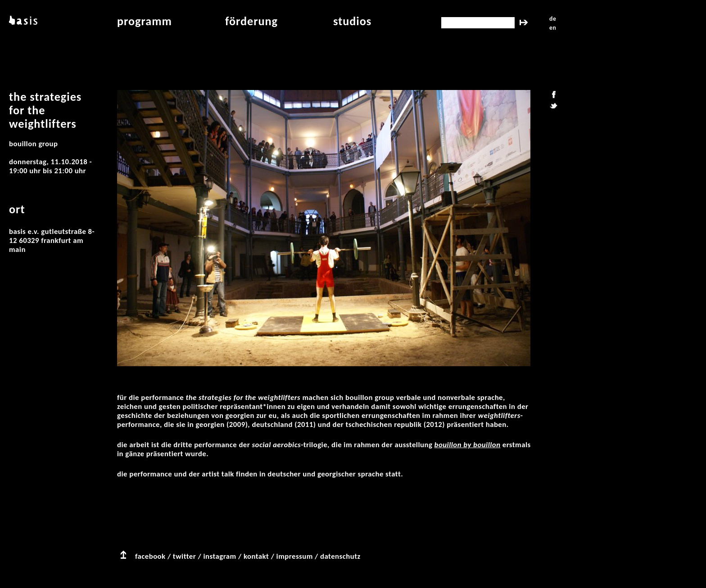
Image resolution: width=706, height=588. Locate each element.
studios (352, 21)
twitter (184, 556)
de (553, 19)
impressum (295, 556)
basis (22, 21)
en (553, 28)
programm (145, 21)
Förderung (251, 21)
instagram (219, 556)
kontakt (256, 556)
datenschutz (340, 556)
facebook (150, 556)
